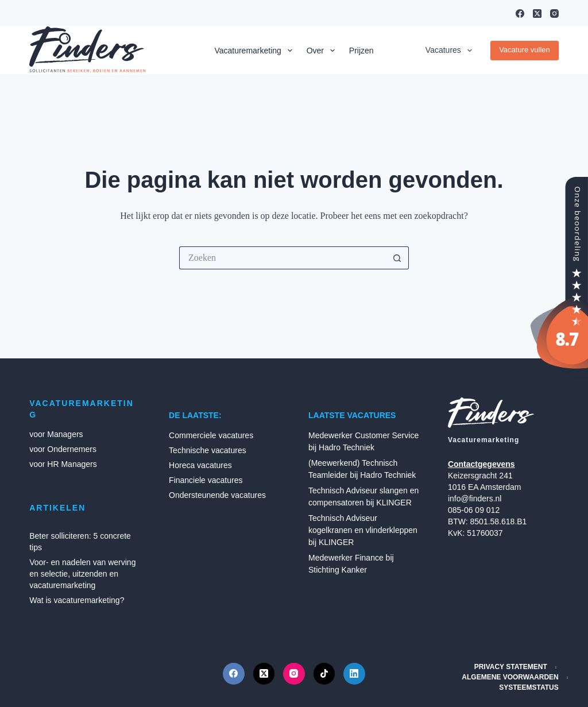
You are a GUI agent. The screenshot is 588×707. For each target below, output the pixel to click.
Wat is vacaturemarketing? (77, 600)
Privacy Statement (511, 667)
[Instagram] (554, 13)
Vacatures (451, 51)
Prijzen (361, 51)
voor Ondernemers (63, 449)
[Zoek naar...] (283, 258)
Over (323, 51)
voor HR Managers (63, 464)
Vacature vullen (525, 50)
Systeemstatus (529, 687)
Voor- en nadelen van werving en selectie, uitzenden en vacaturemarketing (82, 574)
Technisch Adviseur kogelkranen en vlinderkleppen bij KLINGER (363, 530)
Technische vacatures (208, 450)
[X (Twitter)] (537, 13)
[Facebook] (520, 13)
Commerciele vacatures (211, 435)
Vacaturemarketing (255, 51)
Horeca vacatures (200, 465)
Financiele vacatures (206, 480)
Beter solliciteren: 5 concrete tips (80, 542)
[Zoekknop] (397, 258)
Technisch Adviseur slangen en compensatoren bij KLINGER (363, 497)
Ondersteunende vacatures (217, 495)
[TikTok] (324, 674)
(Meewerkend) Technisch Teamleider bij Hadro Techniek (362, 469)
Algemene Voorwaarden (510, 677)
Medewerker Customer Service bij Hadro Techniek (363, 441)
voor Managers (56, 434)
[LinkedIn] (354, 674)
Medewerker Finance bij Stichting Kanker (351, 564)
